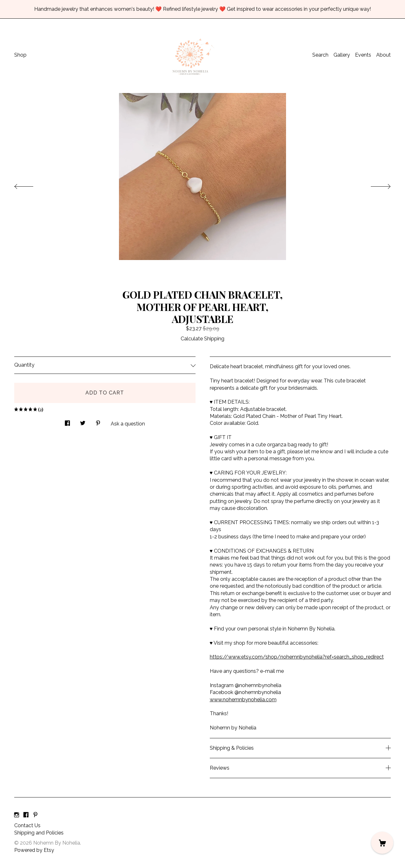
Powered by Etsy (34, 850)
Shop (20, 55)
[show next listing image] (375, 185)
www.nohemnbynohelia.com (243, 700)
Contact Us (27, 825)
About (383, 55)
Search (320, 55)
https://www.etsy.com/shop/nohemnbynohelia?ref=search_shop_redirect (297, 657)
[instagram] (17, 815)
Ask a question (128, 424)
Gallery (342, 55)
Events (363, 55)
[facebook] (26, 815)
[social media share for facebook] (67, 422)
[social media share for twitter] (83, 422)
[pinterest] (35, 815)
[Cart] (382, 843)
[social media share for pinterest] (98, 422)
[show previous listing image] (30, 185)
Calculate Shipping (202, 339)
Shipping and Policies (39, 833)
